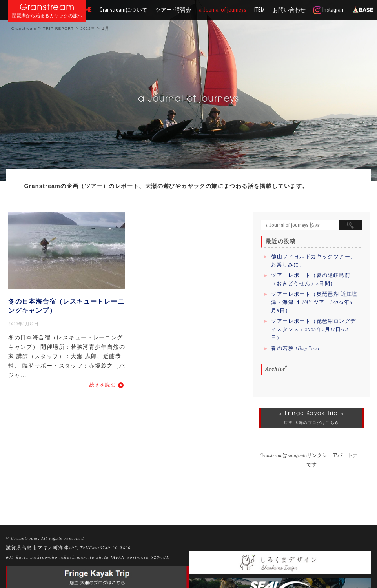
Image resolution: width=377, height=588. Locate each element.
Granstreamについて (124, 10)
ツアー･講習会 (173, 10)
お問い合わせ (289, 10)
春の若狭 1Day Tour (296, 348)
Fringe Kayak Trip (311, 413)
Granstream (47, 7)
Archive (276, 369)
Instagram (329, 10)
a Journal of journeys (223, 10)
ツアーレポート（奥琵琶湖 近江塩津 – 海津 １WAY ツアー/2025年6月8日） (314, 302)
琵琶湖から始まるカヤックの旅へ (47, 16)
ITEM (260, 10)
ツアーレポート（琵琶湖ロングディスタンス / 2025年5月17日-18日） (314, 329)
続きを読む (103, 385)
